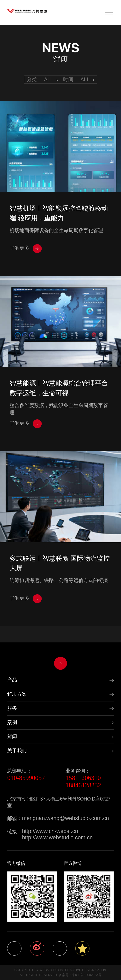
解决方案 (17, 694)
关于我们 (17, 751)
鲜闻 (12, 736)
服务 (12, 708)
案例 (12, 722)
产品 (12, 680)
